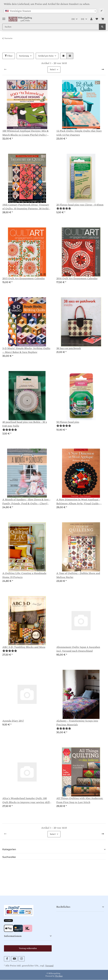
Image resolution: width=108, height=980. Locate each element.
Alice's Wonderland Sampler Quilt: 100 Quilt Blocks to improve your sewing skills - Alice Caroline (27, 800)
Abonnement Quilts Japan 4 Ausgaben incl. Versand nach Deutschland (78, 649)
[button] (91, 19)
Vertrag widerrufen (28, 948)
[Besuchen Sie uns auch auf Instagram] (22, 959)
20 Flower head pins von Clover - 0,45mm (80, 205)
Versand (49, 966)
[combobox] (50, 11)
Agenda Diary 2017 (13, 721)
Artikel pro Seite (46, 56)
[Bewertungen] (64, 209)
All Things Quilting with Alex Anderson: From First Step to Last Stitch (80, 800)
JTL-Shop (59, 976)
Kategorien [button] (9, 849)
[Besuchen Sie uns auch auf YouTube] (14, 959)
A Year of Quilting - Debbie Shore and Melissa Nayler (78, 575)
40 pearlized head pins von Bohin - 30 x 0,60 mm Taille (25, 424)
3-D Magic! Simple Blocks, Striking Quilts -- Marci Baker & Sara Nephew (26, 350)
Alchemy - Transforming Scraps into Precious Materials (77, 723)
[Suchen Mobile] (51, 27)
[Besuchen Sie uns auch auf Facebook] (7, 959)
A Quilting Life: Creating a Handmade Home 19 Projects (24, 575)
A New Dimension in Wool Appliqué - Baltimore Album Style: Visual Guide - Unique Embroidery (78, 502)
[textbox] (50, 11)
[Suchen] (102, 27)
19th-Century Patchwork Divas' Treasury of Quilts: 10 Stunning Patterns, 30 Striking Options (27, 207)
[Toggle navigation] (4, 18)
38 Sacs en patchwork (69, 348)
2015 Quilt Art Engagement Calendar (24, 279)
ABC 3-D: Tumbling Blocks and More (24, 647)
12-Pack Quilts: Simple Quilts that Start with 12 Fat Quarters (79, 133)
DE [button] (73, 19)
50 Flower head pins (68, 422)
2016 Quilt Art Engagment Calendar (77, 279)
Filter (9, 56)
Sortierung (24, 56)
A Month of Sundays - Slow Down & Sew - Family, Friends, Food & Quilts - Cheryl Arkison (26, 502)
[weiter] (103, 70)
